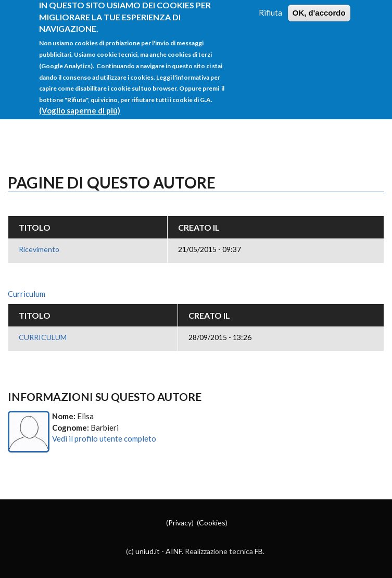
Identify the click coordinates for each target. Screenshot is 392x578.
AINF (174, 551)
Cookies (212, 523)
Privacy (180, 523)
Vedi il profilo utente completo (104, 438)
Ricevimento (39, 249)
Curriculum (27, 294)
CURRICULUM (43, 337)
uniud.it (148, 551)
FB (259, 551)
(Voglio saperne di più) (80, 103)
